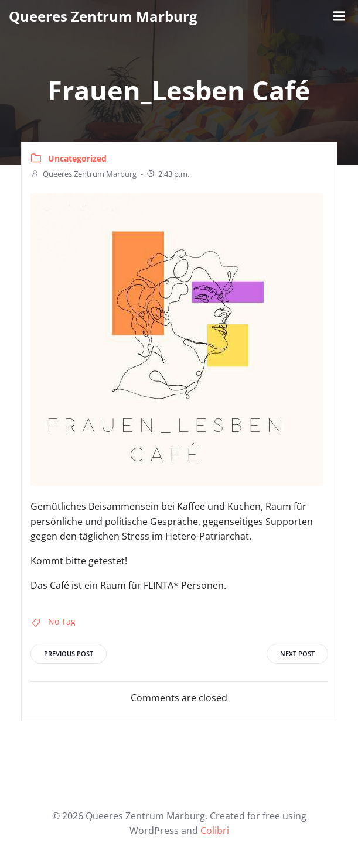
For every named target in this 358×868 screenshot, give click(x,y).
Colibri (215, 831)
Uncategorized (77, 158)
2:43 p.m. (168, 174)
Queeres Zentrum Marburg (83, 174)
